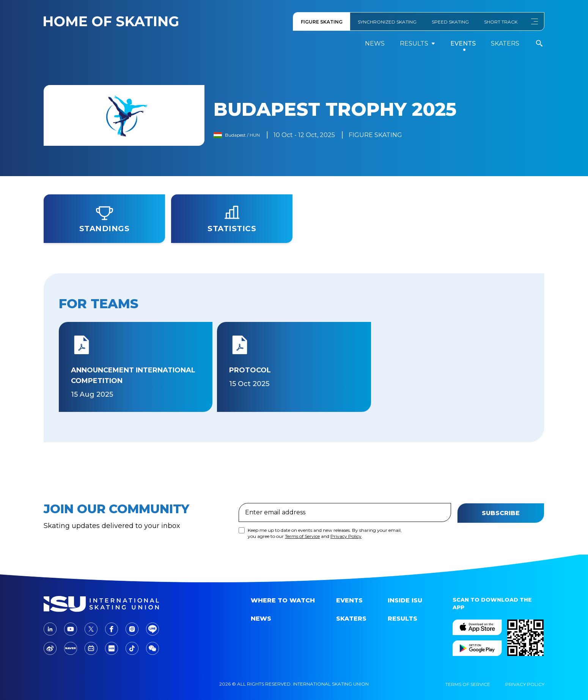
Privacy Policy (346, 581)
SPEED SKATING (450, 22)
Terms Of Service (468, 684)
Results (402, 619)
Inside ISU (405, 600)
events (463, 43)
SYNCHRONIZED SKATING (387, 22)
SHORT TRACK (501, 22)
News (375, 43)
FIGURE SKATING (322, 22)
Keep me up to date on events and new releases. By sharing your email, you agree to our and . (325, 578)
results (417, 43)
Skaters (505, 43)
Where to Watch (283, 600)
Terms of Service (302, 581)
